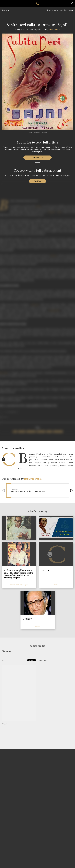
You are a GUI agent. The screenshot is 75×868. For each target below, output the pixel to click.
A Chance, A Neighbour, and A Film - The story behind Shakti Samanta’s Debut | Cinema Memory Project (18, 574)
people (37, 626)
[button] (72, 491)
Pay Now (37, 181)
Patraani (45, 570)
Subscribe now (38, 157)
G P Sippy (27, 619)
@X (3, 660)
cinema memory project (19, 585)
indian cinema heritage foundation (59, 10)
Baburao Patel (54, 29)
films (56, 585)
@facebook (43, 660)
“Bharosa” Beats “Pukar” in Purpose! (27, 492)
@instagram (6, 651)
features (5, 10)
